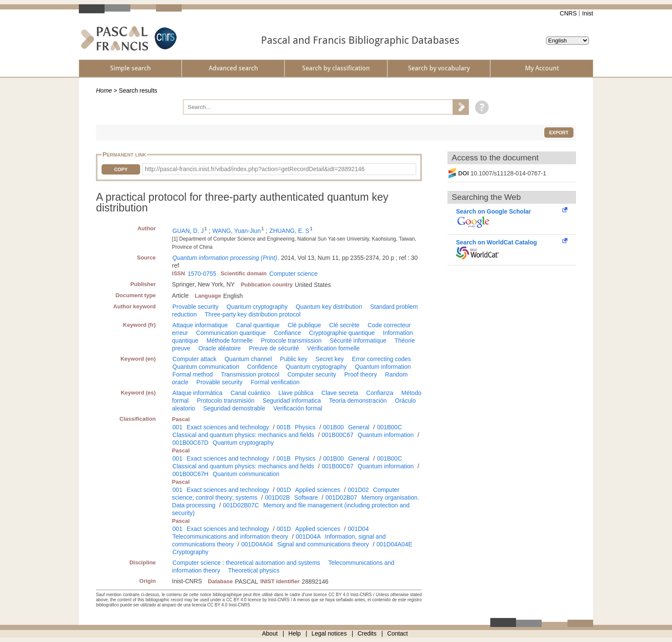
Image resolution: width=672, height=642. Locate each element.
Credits (367, 633)
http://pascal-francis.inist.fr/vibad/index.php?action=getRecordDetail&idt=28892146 (255, 169)
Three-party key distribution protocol (253, 314)
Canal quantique (258, 325)
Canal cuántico (250, 393)
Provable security (195, 307)
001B (283, 427)
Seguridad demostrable (234, 408)
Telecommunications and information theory (230, 537)
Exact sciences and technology (228, 427)
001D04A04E (394, 544)
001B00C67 (338, 435)
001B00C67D (190, 443)
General (359, 427)
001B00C (390, 427)
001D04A (308, 537)
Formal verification (275, 382)
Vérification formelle (333, 348)
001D (283, 490)
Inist (588, 13)
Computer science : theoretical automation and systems (246, 563)
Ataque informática (197, 393)
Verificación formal (298, 408)
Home (104, 90)
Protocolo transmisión (226, 401)
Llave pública (296, 393)
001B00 (333, 427)
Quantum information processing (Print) (225, 258)
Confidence (262, 367)
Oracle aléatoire (220, 348)
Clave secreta (340, 393)
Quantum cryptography (257, 307)
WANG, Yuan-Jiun (237, 231)
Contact (398, 633)
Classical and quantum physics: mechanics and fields (243, 435)
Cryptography (190, 552)
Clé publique (304, 325)
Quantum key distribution (329, 307)
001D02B (277, 497)
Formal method (192, 374)
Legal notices (329, 633)
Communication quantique (231, 333)
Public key (294, 359)
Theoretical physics (254, 570)
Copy (121, 169)
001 (177, 427)
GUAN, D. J (188, 231)
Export (559, 133)
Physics (305, 427)
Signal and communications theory (323, 544)
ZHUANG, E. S (289, 231)
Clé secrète (344, 325)
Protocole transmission (291, 341)
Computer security (312, 374)
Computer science (293, 274)
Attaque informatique (200, 325)
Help (295, 633)
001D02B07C (241, 505)
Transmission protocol (250, 374)
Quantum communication (206, 367)
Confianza (380, 393)
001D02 (358, 490)
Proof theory (360, 374)
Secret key (330, 359)
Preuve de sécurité (274, 348)
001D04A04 (257, 544)
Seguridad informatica (292, 401)
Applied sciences (318, 490)
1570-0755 (202, 274)
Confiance (287, 333)
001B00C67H (190, 474)
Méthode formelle (230, 341)
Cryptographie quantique (342, 333)
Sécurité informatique (358, 341)
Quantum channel (248, 359)
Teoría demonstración (358, 401)
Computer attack (194, 359)
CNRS (568, 13)
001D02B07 (341, 497)
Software (306, 497)
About (270, 633)
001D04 (358, 529)
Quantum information (383, 367)
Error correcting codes (381, 359)
